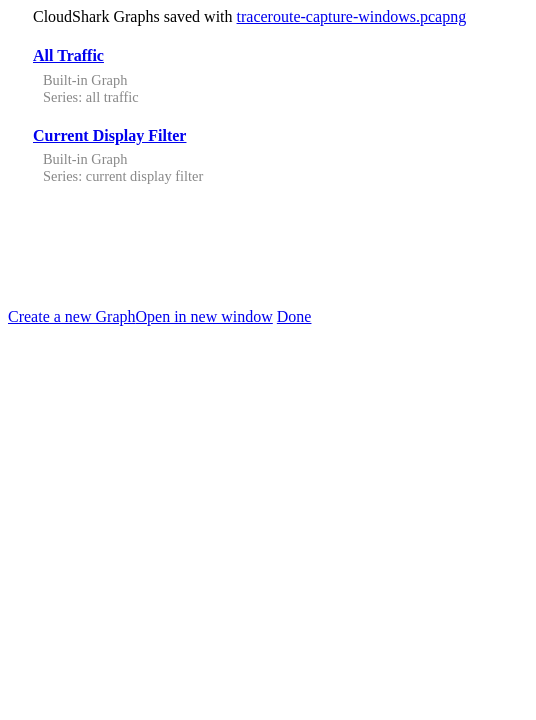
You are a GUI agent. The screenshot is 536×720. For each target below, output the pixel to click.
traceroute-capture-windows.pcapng (352, 16)
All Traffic (68, 55)
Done (294, 316)
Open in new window (204, 316)
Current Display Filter (109, 135)
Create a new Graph (72, 316)
